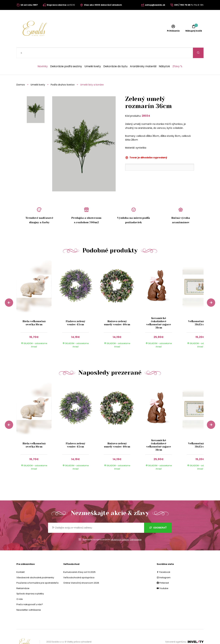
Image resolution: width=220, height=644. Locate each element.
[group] (37, 297)
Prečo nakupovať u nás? (30, 594)
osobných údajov (120, 529)
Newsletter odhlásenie (29, 599)
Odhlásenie (136, 529)
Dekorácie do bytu (115, 56)
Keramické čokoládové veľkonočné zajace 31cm (159, 312)
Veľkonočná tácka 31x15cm (200, 312)
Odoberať (158, 517)
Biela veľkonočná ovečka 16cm (34, 312)
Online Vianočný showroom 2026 (81, 572)
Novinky (43, 56)
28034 (146, 105)
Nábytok (164, 56)
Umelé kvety (93, 56)
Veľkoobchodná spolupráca (79, 567)
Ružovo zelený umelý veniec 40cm (117, 312)
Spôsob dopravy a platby (30, 583)
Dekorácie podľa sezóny (66, 56)
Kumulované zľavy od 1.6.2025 (79, 562)
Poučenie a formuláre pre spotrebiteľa (37, 572)
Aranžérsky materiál (143, 56)
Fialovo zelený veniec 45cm (75, 312)
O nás (20, 589)
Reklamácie (23, 578)
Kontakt (21, 562)
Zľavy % (177, 56)
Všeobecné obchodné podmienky (35, 567)
